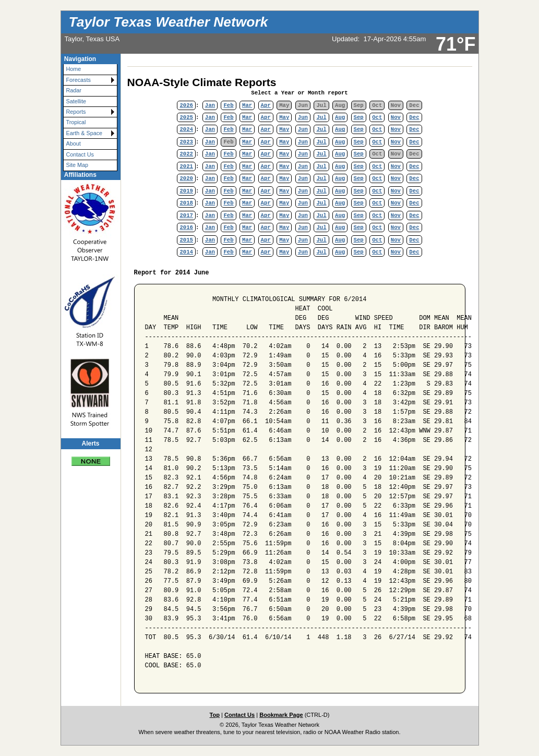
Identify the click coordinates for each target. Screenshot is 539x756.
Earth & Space (85, 133)
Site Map (77, 165)
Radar (74, 90)
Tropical (76, 122)
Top (215, 715)
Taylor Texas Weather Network (169, 22)
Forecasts (79, 80)
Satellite (76, 101)
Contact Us (80, 154)
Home (74, 69)
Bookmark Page (281, 715)
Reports (76, 112)
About (74, 143)
